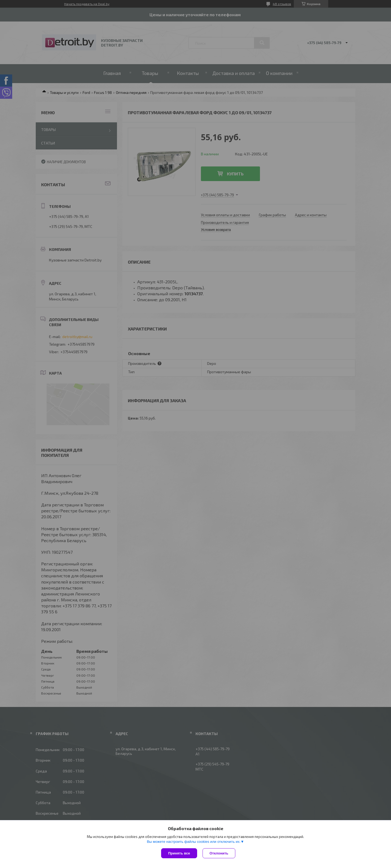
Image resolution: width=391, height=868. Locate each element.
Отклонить (219, 853)
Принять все (179, 853)
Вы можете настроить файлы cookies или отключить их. (194, 842)
